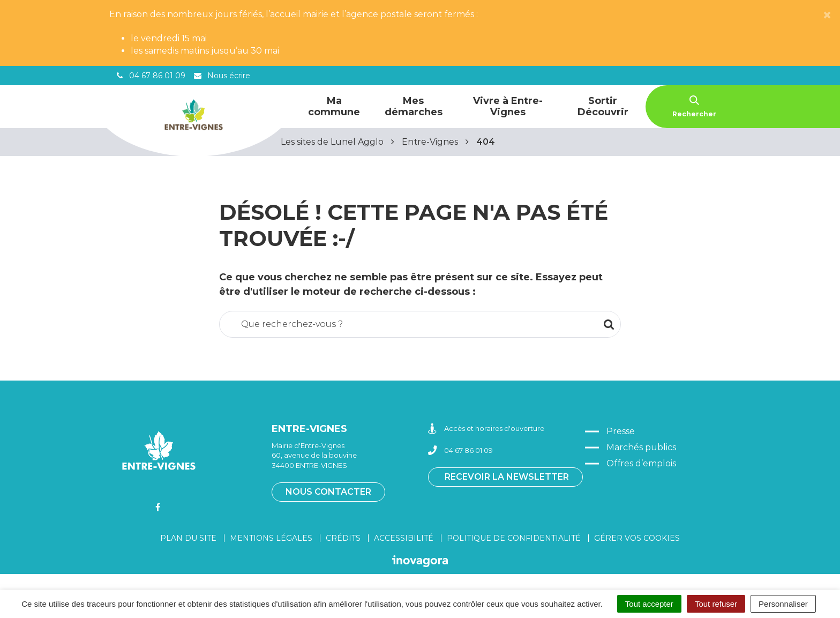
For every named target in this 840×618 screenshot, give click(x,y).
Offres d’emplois (641, 463)
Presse (621, 431)
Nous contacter (328, 492)
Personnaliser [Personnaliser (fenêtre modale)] (783, 604)
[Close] (827, 16)
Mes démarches (414, 106)
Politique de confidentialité (514, 538)
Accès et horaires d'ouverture (486, 429)
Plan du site (188, 538)
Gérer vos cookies (637, 538)
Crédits (343, 538)
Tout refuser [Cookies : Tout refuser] (716, 604)
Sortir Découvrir (603, 106)
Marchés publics (641, 447)
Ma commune (334, 106)
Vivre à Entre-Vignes (508, 106)
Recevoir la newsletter (507, 477)
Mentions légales (271, 538)
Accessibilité (404, 538)
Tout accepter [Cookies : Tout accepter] (649, 604)
